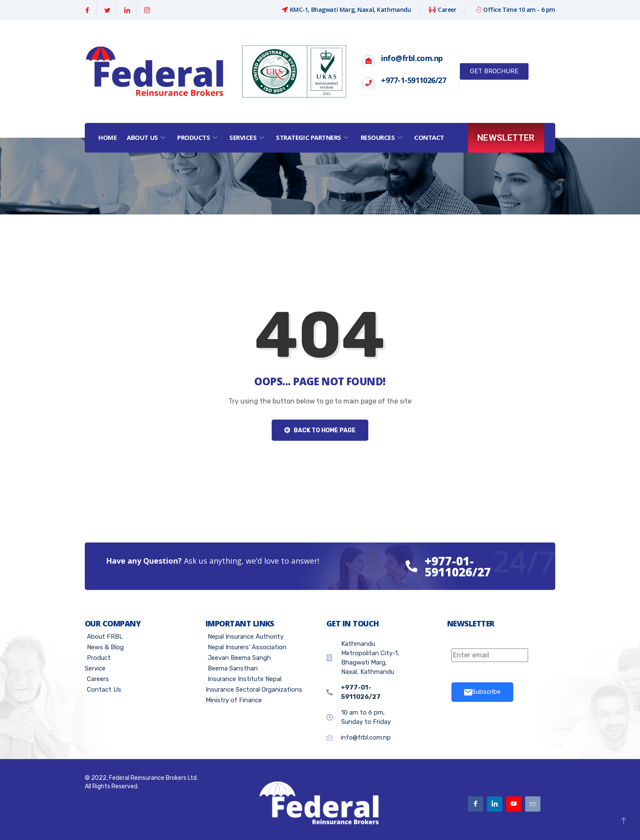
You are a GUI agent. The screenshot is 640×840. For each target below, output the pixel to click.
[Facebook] (88, 10)
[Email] (533, 804)
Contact (429, 137)
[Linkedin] (127, 10)
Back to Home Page (320, 430)
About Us (147, 137)
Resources (383, 137)
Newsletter (506, 138)
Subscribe (482, 692)
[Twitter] (107, 10)
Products (198, 137)
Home (107, 137)
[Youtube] (514, 804)
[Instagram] (147, 10)
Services (248, 137)
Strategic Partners (313, 137)
